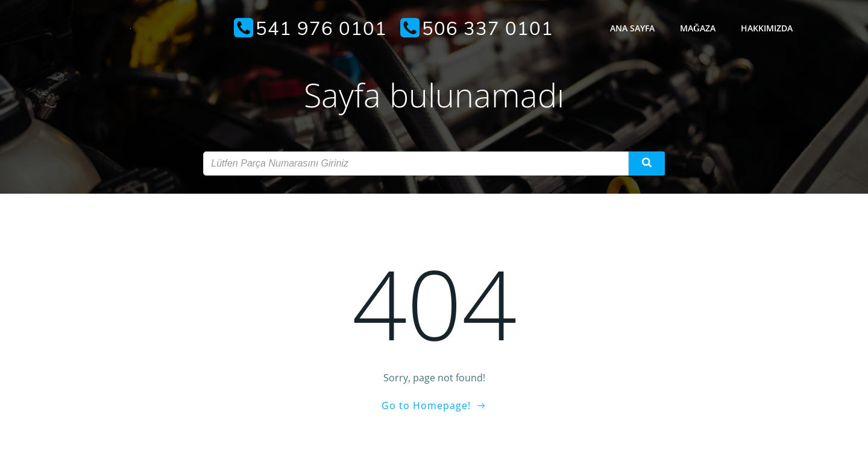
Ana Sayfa (632, 28)
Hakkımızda (767, 28)
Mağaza (698, 28)
